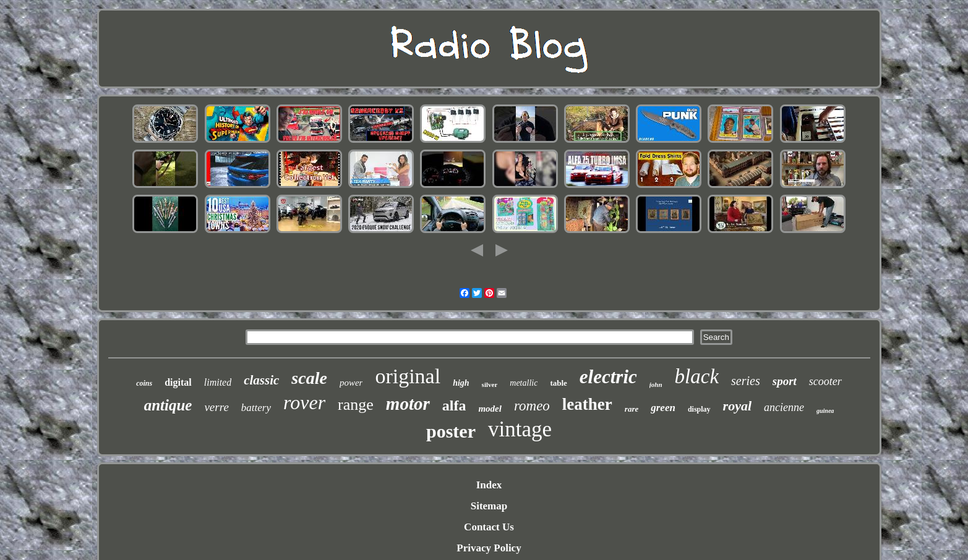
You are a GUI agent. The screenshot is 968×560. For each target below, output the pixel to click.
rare (632, 409)
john (656, 384)
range (356, 405)
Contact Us (489, 527)
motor (408, 404)
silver (490, 384)
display (699, 409)
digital (178, 382)
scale (309, 378)
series (746, 381)
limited (218, 382)
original (408, 376)
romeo (532, 406)
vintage (520, 429)
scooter (825, 381)
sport (785, 381)
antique (168, 405)
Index (489, 485)
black (697, 376)
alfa (454, 405)
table (558, 383)
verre (216, 407)
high (461, 383)
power (351, 383)
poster (451, 431)
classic (261, 380)
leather (587, 404)
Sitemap (489, 506)
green (663, 408)
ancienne (784, 407)
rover (304, 402)
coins (144, 383)
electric (608, 377)
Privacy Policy (489, 548)
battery (256, 408)
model (490, 409)
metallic (524, 383)
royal (737, 406)
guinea (825, 411)
